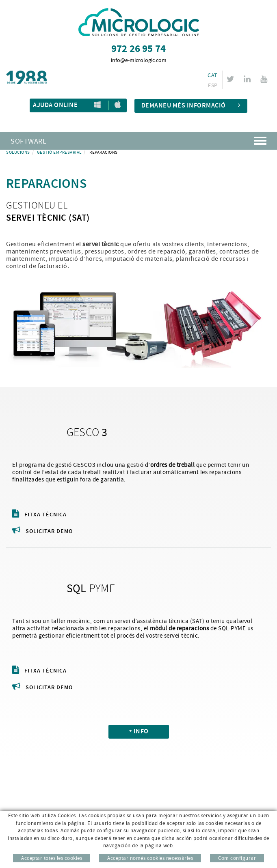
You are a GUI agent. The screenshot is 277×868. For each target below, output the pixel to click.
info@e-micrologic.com (139, 60)
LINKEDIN (248, 79)
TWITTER (232, 79)
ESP (213, 86)
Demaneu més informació (191, 106)
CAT (212, 75)
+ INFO (139, 732)
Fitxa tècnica (39, 515)
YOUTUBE (265, 79)
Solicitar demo (42, 531)
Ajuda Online (55, 105)
